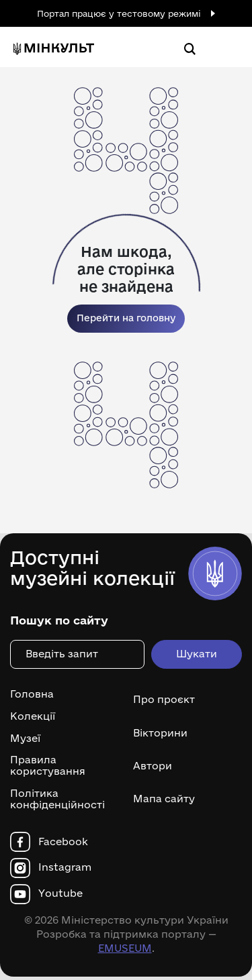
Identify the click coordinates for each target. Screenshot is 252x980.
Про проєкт (164, 699)
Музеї (25, 739)
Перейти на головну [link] (126, 318)
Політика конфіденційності (57, 799)
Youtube (60, 893)
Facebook (63, 842)
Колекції (33, 716)
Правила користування (48, 766)
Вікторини (160, 733)
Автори (153, 766)
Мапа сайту (164, 799)
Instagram (65, 867)
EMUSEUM (125, 948)
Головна (32, 694)
